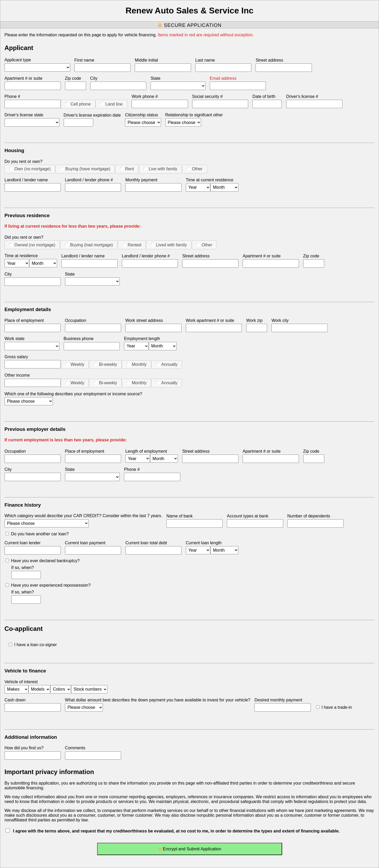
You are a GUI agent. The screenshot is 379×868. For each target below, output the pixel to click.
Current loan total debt (146, 543)
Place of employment (24, 320)
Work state (14, 339)
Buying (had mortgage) (89, 245)
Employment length (142, 339)
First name (84, 60)
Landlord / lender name (26, 180)
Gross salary (16, 357)
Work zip (254, 320)
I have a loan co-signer (33, 645)
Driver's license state (24, 115)
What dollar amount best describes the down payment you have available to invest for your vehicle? (158, 700)
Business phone (79, 339)
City (94, 78)
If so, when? (23, 568)
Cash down (15, 700)
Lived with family (169, 245)
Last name (205, 60)
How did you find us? (24, 748)
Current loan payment (85, 543)
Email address (223, 78)
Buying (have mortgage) (85, 169)
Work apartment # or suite (210, 320)
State (155, 78)
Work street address (144, 320)
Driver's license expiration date (92, 115)
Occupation (76, 320)
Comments (75, 748)
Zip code (73, 78)
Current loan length (204, 543)
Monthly (136, 364)
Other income (17, 375)
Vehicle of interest (21, 682)
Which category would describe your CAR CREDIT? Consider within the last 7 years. (83, 516)
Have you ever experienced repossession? (48, 585)
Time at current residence (210, 180)
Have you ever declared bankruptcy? (43, 561)
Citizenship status (141, 115)
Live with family (160, 169)
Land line (111, 104)
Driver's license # (302, 96)
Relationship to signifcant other (194, 115)
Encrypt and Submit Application (190, 850)
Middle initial (146, 60)
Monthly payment (141, 180)
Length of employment (146, 451)
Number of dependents (309, 516)
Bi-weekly (105, 364)
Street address (269, 60)
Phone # (12, 96)
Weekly (75, 364)
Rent (127, 169)
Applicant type (18, 60)
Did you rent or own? (24, 237)
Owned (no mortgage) (32, 245)
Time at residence (21, 256)
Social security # (208, 96)
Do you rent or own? (23, 161)
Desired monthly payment (278, 700)
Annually (167, 364)
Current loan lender (23, 543)
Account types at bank (248, 516)
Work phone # (145, 96)
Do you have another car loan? (37, 534)
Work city (280, 320)
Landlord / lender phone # (89, 180)
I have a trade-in (334, 707)
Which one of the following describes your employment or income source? (73, 394)
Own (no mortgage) (30, 169)
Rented (132, 245)
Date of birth (264, 96)
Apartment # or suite (23, 78)
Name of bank (179, 516)
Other (195, 169)
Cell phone (78, 104)
